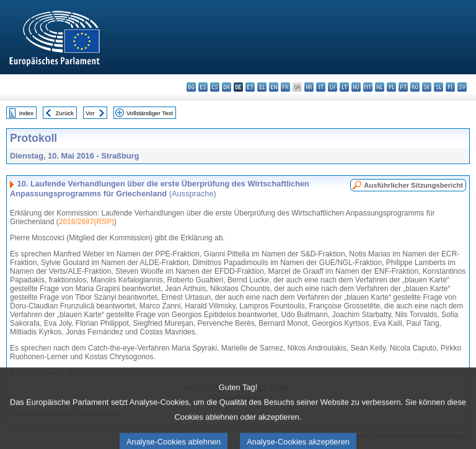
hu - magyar (356, 87)
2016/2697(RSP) (86, 222)
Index (26, 113)
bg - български (191, 87)
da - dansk (227, 87)
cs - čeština (215, 87)
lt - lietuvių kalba (344, 87)
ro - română (415, 87)
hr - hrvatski (309, 87)
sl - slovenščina (439, 87)
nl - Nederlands (380, 87)
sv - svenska (462, 87)
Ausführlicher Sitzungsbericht (413, 185)
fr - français (285, 87)
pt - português (403, 87)
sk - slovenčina (427, 87)
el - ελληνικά (262, 87)
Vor (90, 113)
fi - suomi (450, 87)
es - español (203, 87)
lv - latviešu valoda (333, 87)
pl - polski (391, 87)
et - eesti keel (250, 87)
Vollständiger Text (150, 113)
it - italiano (321, 87)
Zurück (65, 113)
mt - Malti (368, 87)
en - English (274, 87)
